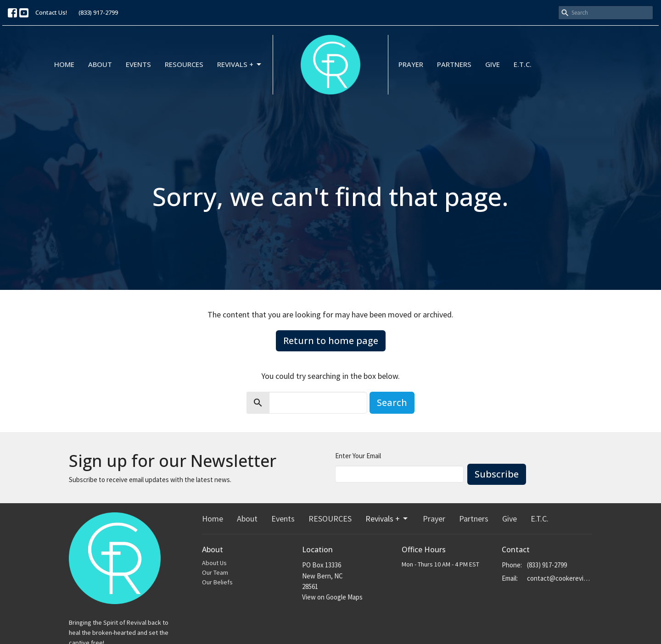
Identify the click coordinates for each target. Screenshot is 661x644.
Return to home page (331, 341)
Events (138, 64)
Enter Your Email (358, 456)
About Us (214, 563)
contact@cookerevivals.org (560, 578)
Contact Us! (51, 12)
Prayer (411, 64)
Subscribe (497, 474)
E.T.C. (523, 64)
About (100, 64)
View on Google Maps (332, 597)
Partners (454, 64)
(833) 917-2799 (98, 12)
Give (493, 64)
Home (64, 64)
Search (392, 402)
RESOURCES (184, 64)
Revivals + (240, 64)
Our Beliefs (217, 582)
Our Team (215, 572)
